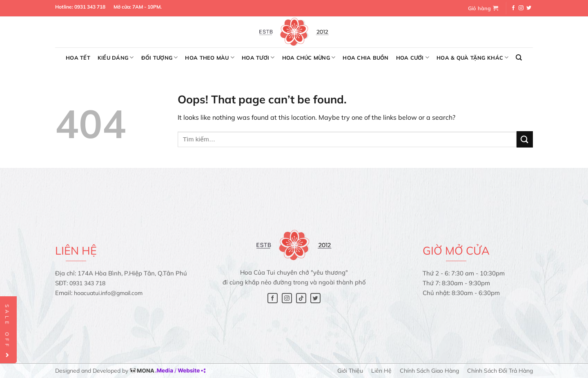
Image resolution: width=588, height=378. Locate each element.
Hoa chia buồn (365, 58)
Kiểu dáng (116, 57)
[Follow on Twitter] (529, 8)
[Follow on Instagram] (521, 8)
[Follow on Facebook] (513, 8)
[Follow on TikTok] (301, 298)
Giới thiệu (350, 371)
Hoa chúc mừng (309, 57)
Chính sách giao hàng (429, 371)
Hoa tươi (258, 57)
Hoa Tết (78, 58)
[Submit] (525, 139)
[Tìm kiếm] (519, 58)
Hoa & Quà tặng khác (472, 57)
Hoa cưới (413, 57)
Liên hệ (381, 371)
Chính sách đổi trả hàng (500, 371)
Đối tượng (160, 57)
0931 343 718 (90, 7)
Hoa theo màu (210, 57)
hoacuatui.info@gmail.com (108, 293)
